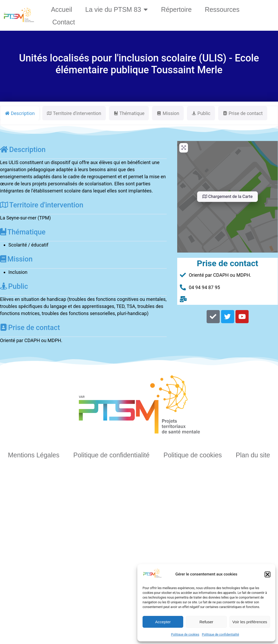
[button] (267, 574)
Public (14, 286)
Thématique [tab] (129, 113)
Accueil (62, 9)
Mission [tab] (168, 113)
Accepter (163, 622)
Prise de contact (30, 328)
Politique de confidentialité (221, 635)
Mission (16, 259)
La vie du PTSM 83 (117, 9)
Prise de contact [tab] (243, 113)
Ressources (222, 9)
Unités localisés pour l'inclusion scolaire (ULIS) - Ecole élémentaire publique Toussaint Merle (139, 64)
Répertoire (176, 9)
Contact (64, 22)
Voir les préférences (250, 622)
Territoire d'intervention (42, 205)
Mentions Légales (34, 455)
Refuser (206, 622)
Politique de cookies (185, 635)
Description (23, 150)
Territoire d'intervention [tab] (74, 113)
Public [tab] (201, 113)
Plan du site (253, 455)
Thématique (23, 232)
